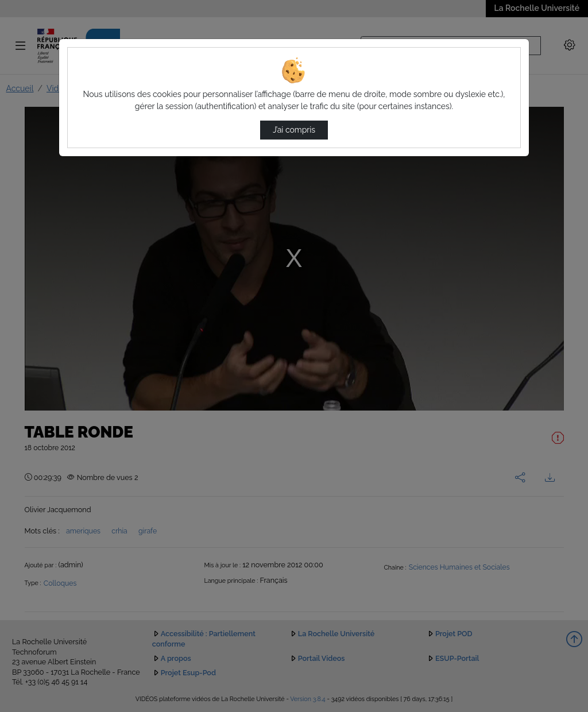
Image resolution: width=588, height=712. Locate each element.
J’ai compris (294, 130)
